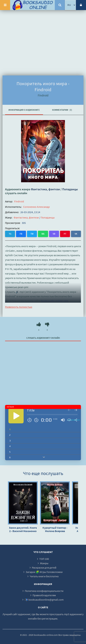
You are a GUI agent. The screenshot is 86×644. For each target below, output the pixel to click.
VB (54, 234)
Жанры (44, 563)
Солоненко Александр (36, 207)
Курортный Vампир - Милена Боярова (55, 529)
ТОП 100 (44, 559)
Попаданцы (70, 189)
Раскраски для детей (44, 568)
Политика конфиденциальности (44, 591)
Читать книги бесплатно (44, 576)
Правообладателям (44, 595)
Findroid (19, 201)
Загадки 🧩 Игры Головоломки (44, 572)
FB (21, 234)
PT (65, 234)
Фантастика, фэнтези (45, 189)
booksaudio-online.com (55, 301)
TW (32, 234)
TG (10, 234)
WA (43, 234)
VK (76, 234)
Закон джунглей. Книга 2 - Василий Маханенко (23, 529)
